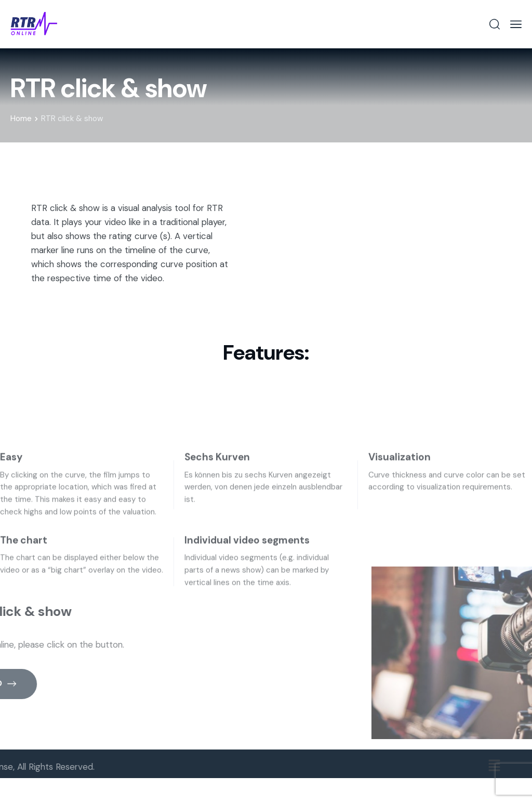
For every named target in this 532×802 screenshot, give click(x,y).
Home (24, 119)
